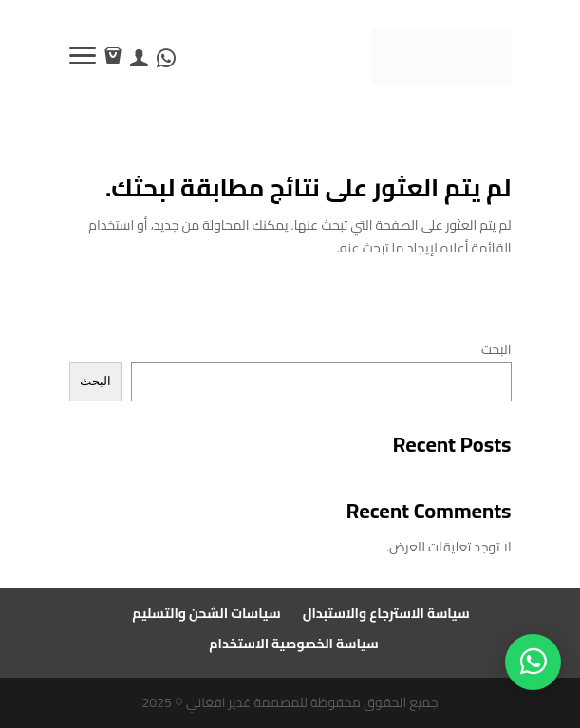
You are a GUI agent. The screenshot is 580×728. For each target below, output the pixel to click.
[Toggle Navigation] (83, 59)
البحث (496, 349)
